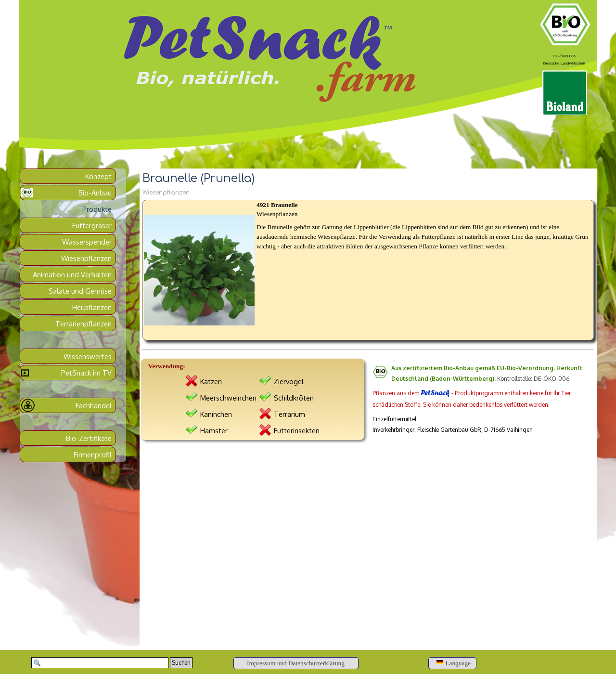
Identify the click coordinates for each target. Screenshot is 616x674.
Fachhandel (94, 405)
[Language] (452, 663)
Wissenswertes (88, 356)
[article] (368, 270)
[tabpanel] (564, 58)
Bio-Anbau (95, 193)
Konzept (98, 176)
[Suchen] (100, 663)
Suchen (181, 663)
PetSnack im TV (86, 373)
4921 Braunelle (277, 205)
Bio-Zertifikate (89, 438)
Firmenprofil (93, 454)
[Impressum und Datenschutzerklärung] (296, 663)
